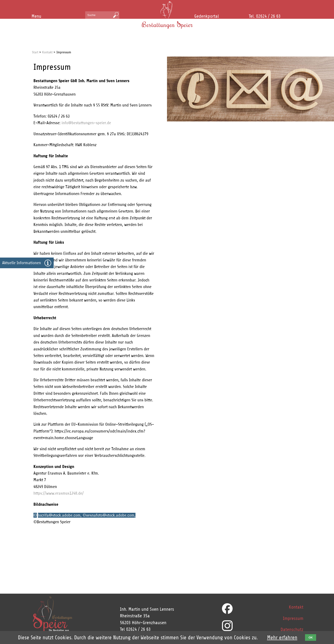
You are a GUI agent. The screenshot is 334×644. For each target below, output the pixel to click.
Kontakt (296, 607)
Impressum (293, 618)
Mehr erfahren (282, 638)
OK (311, 637)
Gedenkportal (207, 16)
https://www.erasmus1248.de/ (59, 493)
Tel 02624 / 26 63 (135, 629)
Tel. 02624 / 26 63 (265, 16)
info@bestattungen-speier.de (86, 123)
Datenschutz (292, 629)
